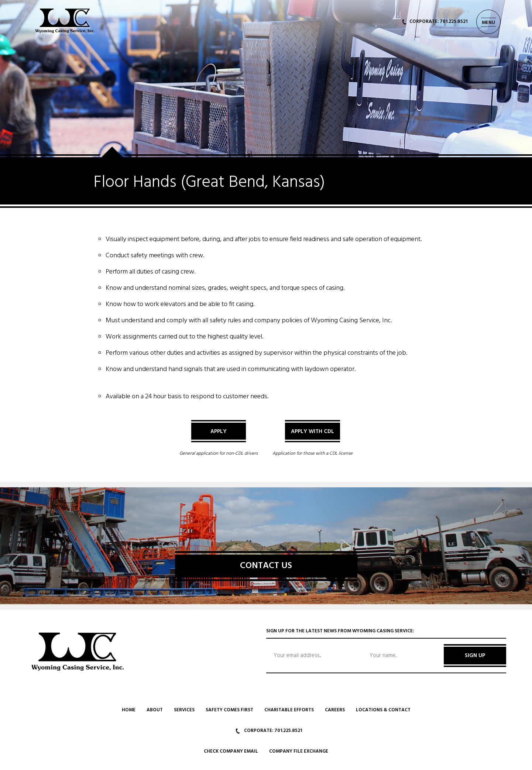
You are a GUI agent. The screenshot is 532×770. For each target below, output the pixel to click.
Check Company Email (231, 751)
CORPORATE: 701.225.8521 (435, 22)
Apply (219, 432)
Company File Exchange (299, 751)
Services (184, 710)
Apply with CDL (313, 432)
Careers (335, 710)
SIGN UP (475, 656)
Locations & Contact (383, 710)
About (155, 710)
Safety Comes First (229, 710)
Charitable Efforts (289, 710)
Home (129, 710)
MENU (488, 23)
